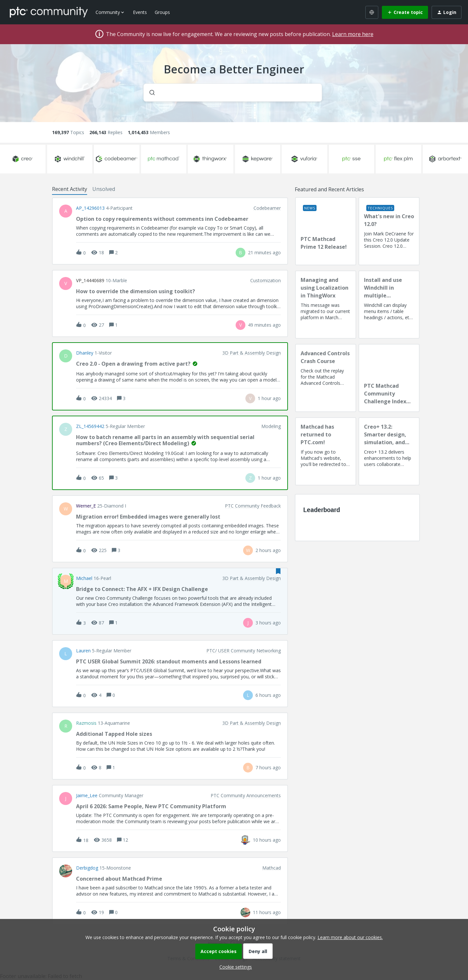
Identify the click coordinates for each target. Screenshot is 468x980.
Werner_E (86, 506)
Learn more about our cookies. (350, 937)
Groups (162, 12)
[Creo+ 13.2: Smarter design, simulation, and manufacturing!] (389, 451)
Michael (84, 578)
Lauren (83, 651)
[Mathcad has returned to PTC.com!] (326, 451)
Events (140, 12)
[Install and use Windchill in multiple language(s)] (389, 305)
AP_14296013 (90, 208)
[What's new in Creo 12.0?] (389, 231)
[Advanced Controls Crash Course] (326, 378)
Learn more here (353, 34)
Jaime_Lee (87, 796)
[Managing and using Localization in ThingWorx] (326, 305)
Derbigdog (87, 868)
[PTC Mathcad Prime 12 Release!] (326, 231)
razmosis (86, 723)
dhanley (85, 353)
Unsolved (104, 189)
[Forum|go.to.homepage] (49, 12)
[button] (234, 967)
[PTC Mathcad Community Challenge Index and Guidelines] (389, 378)
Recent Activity (70, 189)
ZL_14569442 (90, 426)
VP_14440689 (90, 281)
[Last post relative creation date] (264, 252)
